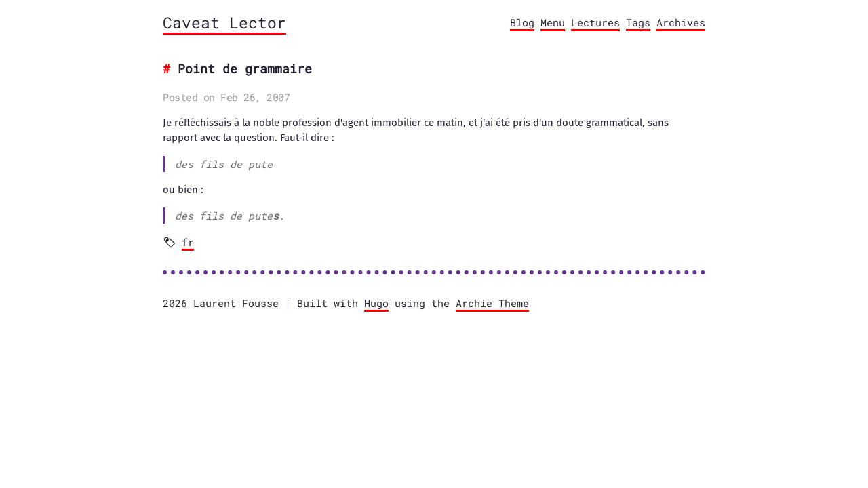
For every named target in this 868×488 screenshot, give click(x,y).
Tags (638, 22)
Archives (681, 22)
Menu (553, 22)
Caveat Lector (224, 22)
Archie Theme (492, 303)
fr (188, 242)
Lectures (595, 22)
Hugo (376, 303)
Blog (522, 22)
